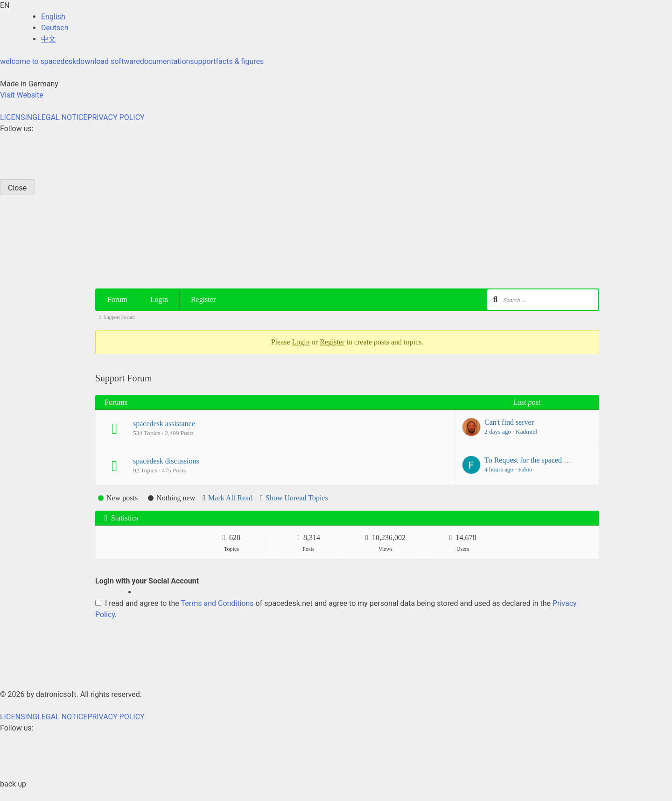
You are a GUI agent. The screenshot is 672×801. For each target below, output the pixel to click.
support (203, 61)
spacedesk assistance (164, 424)
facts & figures (240, 61)
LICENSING (19, 117)
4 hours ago (499, 469)
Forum (117, 299)
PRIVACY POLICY (116, 117)
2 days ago (498, 432)
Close (17, 188)
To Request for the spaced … (528, 460)
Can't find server (509, 422)
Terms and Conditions (217, 603)
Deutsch (55, 28)
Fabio (525, 469)
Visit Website (22, 95)
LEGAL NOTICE (62, 117)
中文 (49, 39)
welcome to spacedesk (38, 61)
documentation (165, 61)
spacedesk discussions (166, 461)
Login (159, 299)
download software (108, 61)
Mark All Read (230, 498)
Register (203, 299)
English (53, 17)
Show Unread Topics (297, 498)
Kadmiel (526, 432)
